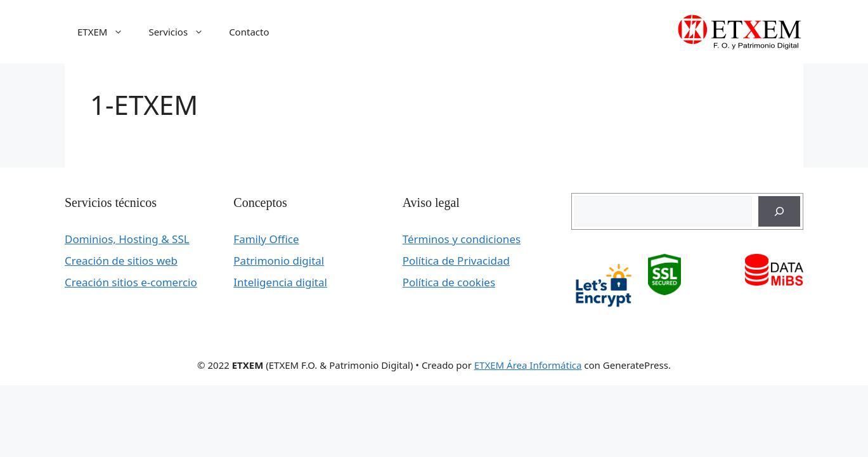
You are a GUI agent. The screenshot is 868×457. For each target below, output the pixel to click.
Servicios (182, 32)
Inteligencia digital (280, 282)
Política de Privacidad (456, 261)
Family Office (266, 239)
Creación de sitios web (121, 261)
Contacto (249, 32)
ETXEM (107, 32)
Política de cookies (449, 282)
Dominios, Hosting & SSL (127, 239)
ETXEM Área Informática (528, 365)
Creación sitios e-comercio (131, 282)
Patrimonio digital (279, 261)
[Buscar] (779, 211)
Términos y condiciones (462, 239)
